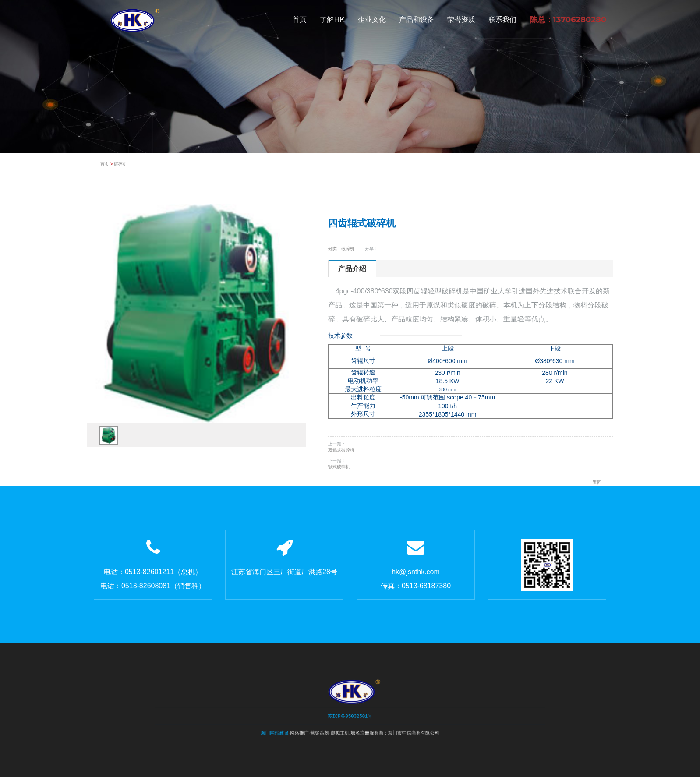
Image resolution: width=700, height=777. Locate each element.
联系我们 (502, 19)
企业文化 (372, 19)
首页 (300, 19)
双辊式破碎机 (341, 450)
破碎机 (120, 164)
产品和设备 (417, 19)
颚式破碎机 (339, 467)
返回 (597, 482)
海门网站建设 (287, 729)
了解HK (332, 19)
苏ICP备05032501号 (350, 715)
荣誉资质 (461, 19)
